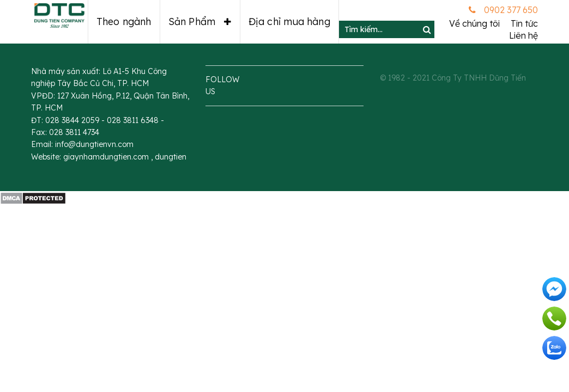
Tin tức (524, 23)
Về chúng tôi (474, 23)
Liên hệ (523, 35)
